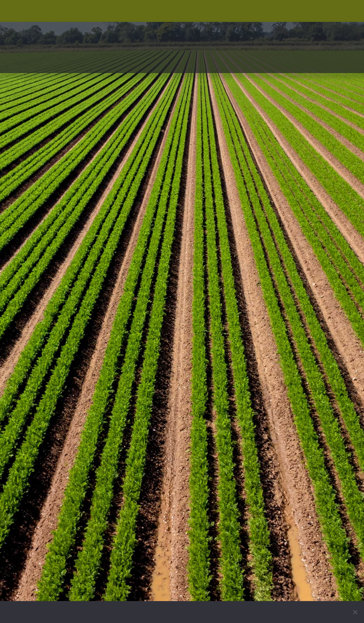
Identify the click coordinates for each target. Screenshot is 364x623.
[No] (355, 612)
